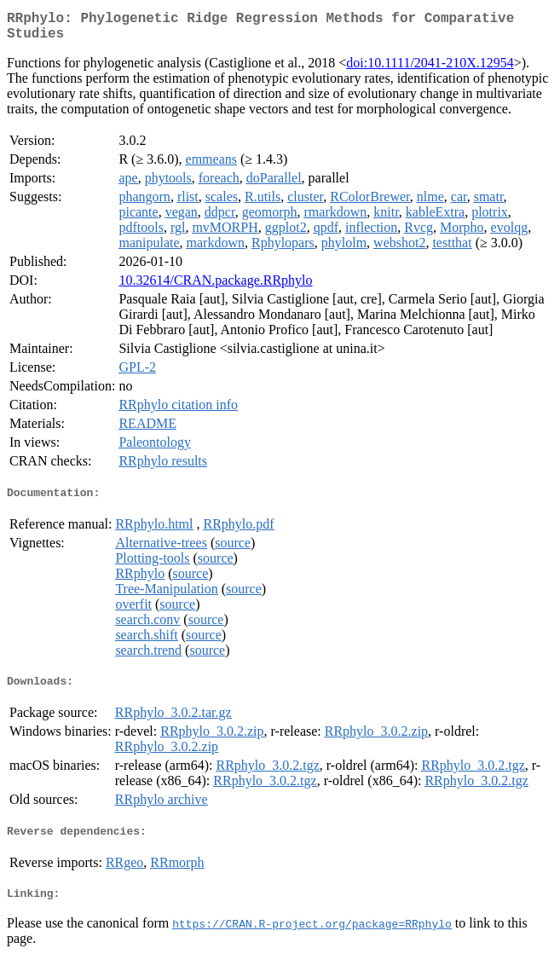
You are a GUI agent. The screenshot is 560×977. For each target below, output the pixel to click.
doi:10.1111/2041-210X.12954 (430, 69)
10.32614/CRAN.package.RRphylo (215, 287)
